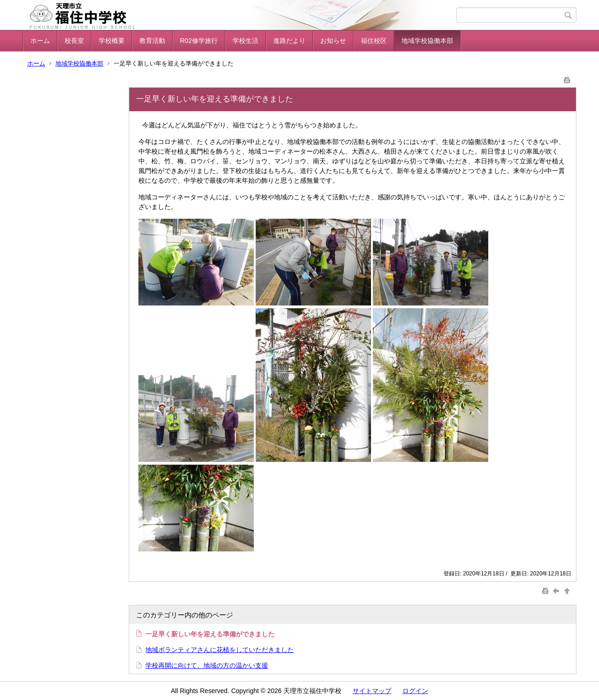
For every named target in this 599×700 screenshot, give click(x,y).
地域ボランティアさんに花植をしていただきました (220, 650)
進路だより (289, 41)
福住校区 (374, 41)
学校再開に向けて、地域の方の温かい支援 (207, 665)
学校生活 (246, 41)
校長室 (74, 41)
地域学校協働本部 (427, 41)
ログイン (415, 691)
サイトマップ (372, 691)
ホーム (40, 41)
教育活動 (152, 41)
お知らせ (333, 41)
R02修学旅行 (199, 41)
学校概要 (112, 41)
